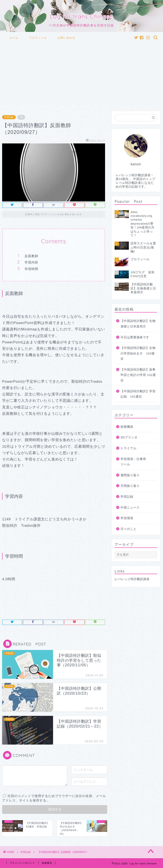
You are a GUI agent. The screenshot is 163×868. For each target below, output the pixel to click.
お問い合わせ (66, 38)
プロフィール (38, 38)
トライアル (129, 448)
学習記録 (9, 117)
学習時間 (31, 269)
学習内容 (31, 262)
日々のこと (129, 529)
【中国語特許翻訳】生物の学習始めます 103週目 (138, 353)
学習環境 (127, 518)
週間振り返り (130, 475)
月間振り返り (130, 486)
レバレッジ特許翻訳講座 (132, 579)
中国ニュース (130, 508)
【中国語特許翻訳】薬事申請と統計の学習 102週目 (138, 375)
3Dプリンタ (129, 437)
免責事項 (47, 863)
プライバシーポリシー (22, 863)
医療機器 (127, 427)
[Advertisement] (81, 75)
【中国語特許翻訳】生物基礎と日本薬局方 (138, 324)
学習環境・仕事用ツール (133, 462)
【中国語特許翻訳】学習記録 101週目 (138, 394)
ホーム (14, 38)
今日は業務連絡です (135, 337)
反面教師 (31, 256)
